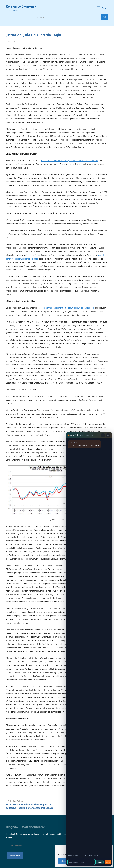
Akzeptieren (66, 861)
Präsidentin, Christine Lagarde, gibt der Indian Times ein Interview (70, 160)
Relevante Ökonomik (21, 6)
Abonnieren (15, 856)
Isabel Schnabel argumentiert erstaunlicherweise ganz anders (67, 308)
